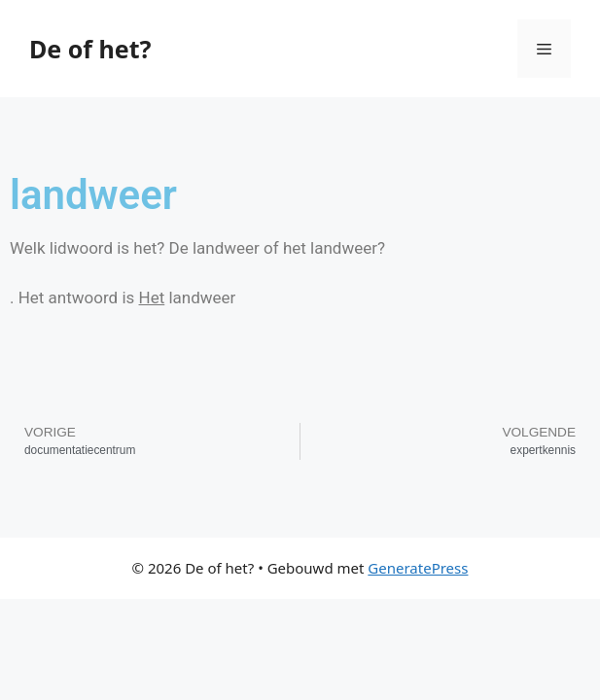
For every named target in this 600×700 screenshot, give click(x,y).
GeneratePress (418, 568)
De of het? (90, 49)
